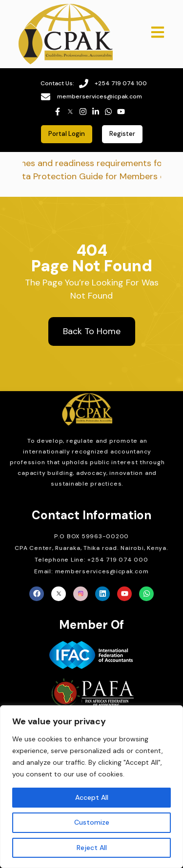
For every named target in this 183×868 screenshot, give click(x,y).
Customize (92, 822)
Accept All (92, 797)
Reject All (92, 848)
